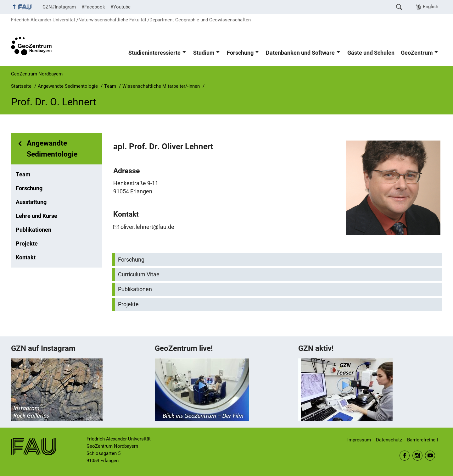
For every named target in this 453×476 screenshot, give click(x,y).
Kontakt (26, 257)
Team (23, 174)
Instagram (417, 456)
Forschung (240, 53)
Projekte (27, 244)
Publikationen (34, 230)
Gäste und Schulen (371, 53)
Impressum (359, 440)
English (431, 7)
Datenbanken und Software (300, 53)
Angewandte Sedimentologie (52, 149)
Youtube (430, 456)
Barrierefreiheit (423, 440)
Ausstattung (31, 202)
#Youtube (120, 7)
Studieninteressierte (154, 53)
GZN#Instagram (59, 7)
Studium (204, 53)
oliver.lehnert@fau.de (147, 227)
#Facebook (93, 7)
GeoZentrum (417, 53)
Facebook (405, 456)
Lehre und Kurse (36, 216)
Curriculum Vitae (139, 274)
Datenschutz (389, 440)
